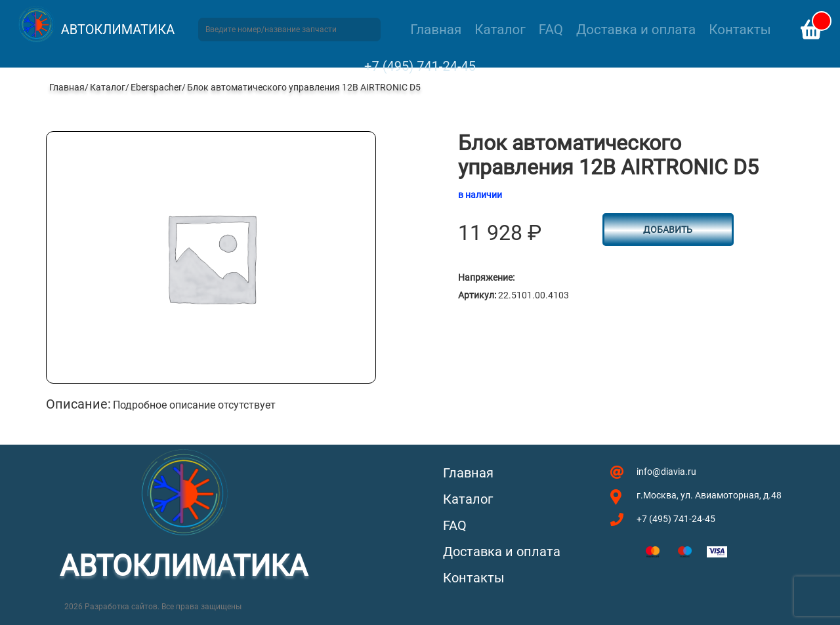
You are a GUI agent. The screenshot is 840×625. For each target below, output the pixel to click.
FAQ (551, 30)
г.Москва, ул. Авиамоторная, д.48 (709, 495)
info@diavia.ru (666, 472)
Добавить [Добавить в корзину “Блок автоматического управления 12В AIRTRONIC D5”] (668, 230)
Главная (436, 30)
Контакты (740, 30)
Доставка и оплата (636, 30)
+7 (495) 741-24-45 (420, 66)
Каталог (500, 30)
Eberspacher (156, 87)
